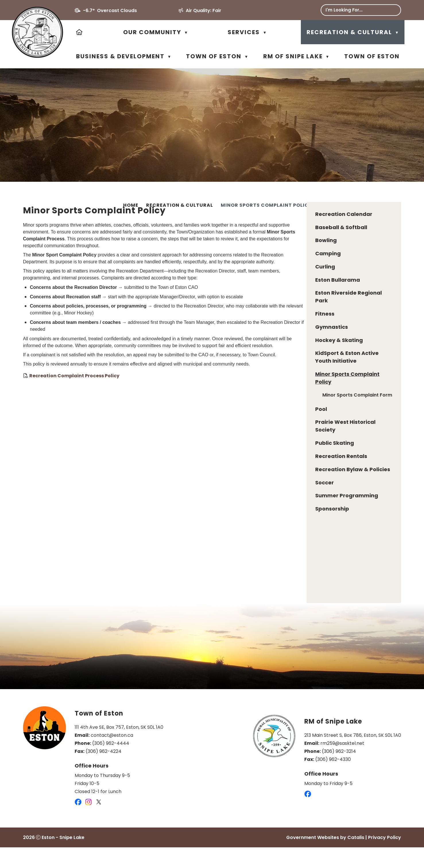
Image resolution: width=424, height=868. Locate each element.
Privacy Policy (385, 858)
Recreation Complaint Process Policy (175, 390)
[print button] (398, 206)
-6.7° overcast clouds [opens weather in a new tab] (110, 10)
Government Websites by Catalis (325, 858)
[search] (356, 10)
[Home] (80, 32)
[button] (392, 10)
